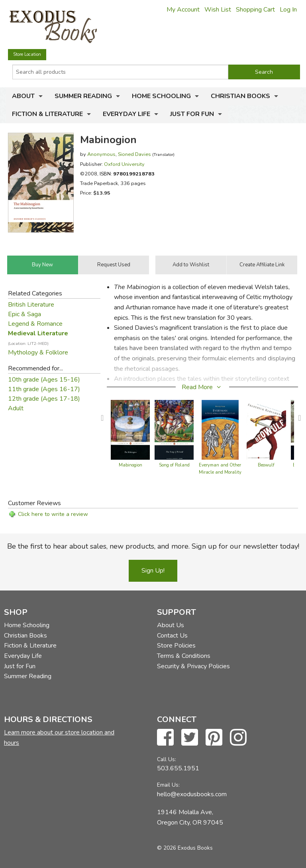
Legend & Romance (35, 324)
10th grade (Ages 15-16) (44, 380)
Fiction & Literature (47, 114)
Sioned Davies (134, 154)
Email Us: (168, 785)
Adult (16, 408)
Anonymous (101, 154)
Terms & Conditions (184, 656)
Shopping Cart (255, 10)
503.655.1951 (178, 768)
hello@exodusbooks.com (192, 794)
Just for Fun (192, 114)
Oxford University (124, 164)
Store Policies (176, 646)
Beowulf (266, 465)
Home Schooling (161, 96)
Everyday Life (127, 114)
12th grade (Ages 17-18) (44, 399)
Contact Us (172, 636)
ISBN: (127, 174)
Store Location (27, 54)
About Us (171, 625)
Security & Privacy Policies (193, 666)
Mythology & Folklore (38, 352)
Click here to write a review (53, 514)
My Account (183, 10)
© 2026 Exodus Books (185, 848)
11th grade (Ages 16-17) (44, 389)
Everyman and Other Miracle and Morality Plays (220, 472)
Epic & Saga (25, 314)
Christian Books (240, 96)
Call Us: (167, 759)
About (23, 96)
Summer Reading (83, 96)
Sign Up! (153, 571)
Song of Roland (174, 465)
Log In (288, 10)
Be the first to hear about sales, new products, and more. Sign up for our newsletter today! (153, 546)
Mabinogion (130, 465)
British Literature (31, 305)
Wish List (218, 10)
